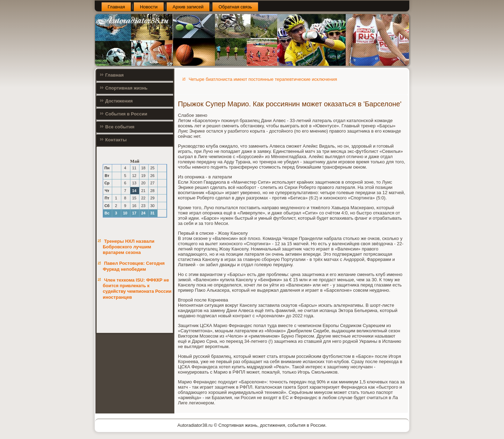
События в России (126, 114)
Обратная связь (235, 7)
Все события (120, 127)
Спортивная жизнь (126, 88)
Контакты (116, 140)
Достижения (119, 101)
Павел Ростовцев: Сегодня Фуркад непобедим (134, 266)
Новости (149, 7)
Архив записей (188, 7)
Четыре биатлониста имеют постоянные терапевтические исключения (263, 79)
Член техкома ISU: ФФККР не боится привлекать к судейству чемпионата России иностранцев (137, 289)
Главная (116, 7)
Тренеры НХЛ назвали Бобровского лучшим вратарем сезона (129, 247)
